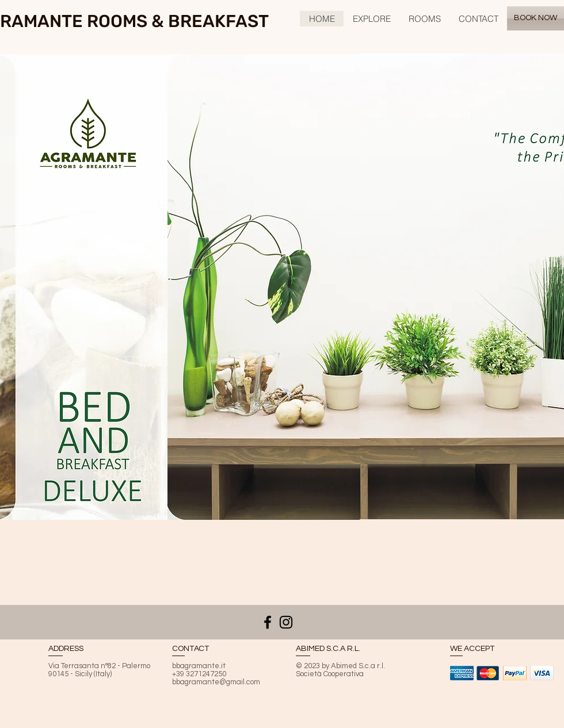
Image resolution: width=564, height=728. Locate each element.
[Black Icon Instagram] (286, 622)
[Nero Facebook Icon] (268, 622)
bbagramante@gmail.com (216, 682)
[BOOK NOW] (536, 18)
